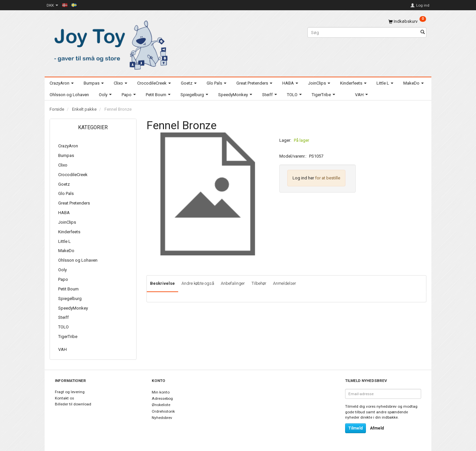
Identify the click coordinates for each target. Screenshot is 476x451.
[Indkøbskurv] (407, 21)
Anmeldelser (285, 283)
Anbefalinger (233, 283)
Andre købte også (198, 283)
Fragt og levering (70, 392)
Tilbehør (259, 283)
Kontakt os (64, 398)
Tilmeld (356, 428)
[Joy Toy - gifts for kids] (109, 44)
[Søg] (423, 33)
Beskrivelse (162, 283)
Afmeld (377, 428)
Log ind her (303, 178)
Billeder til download (73, 404)
